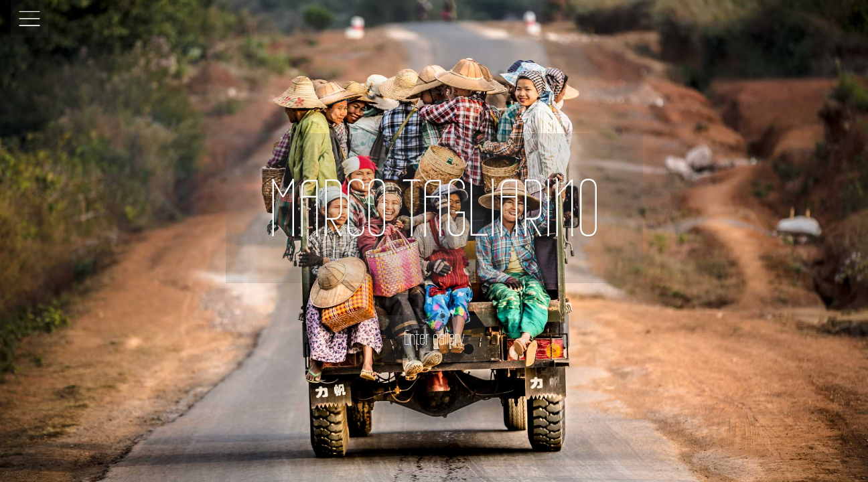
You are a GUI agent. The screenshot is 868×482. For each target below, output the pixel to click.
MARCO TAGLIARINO (434, 208)
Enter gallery (434, 338)
